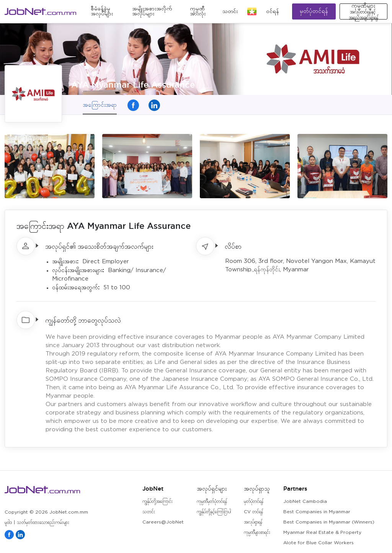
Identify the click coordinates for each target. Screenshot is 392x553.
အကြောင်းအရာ (100, 105)
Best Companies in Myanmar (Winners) (329, 522)
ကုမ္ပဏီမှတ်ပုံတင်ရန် (212, 502)
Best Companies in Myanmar (317, 512)
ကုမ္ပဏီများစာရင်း (257, 533)
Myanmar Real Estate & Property (322, 533)
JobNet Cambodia (305, 502)
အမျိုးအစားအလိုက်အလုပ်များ (152, 11)
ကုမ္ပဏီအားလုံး (198, 11)
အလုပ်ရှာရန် (253, 522)
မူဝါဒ (8, 523)
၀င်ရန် (273, 11)
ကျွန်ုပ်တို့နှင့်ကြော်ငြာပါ (214, 512)
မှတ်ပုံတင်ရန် (314, 11)
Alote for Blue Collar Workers (318, 543)
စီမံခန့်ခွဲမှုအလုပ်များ (102, 11)
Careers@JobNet (163, 522)
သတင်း (230, 11)
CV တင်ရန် (253, 512)
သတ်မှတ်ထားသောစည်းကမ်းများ (43, 523)
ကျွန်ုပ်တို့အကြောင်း (158, 502)
